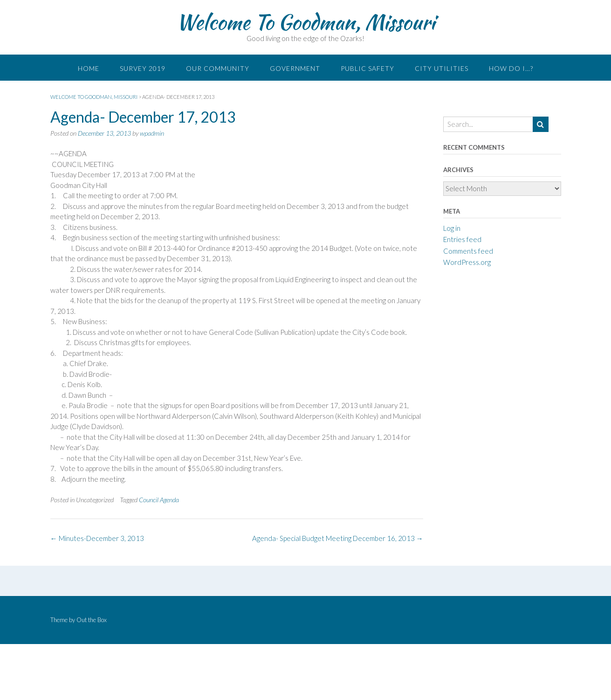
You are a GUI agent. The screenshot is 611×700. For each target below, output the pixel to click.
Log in (452, 228)
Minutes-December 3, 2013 (97, 538)
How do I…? (511, 68)
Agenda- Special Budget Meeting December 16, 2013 (338, 538)
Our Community (218, 68)
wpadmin (152, 133)
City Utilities (442, 68)
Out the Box (92, 620)
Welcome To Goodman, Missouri (305, 22)
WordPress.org (467, 262)
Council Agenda (159, 500)
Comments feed (468, 251)
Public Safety (367, 68)
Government (295, 68)
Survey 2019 (143, 68)
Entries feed (462, 239)
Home (89, 68)
